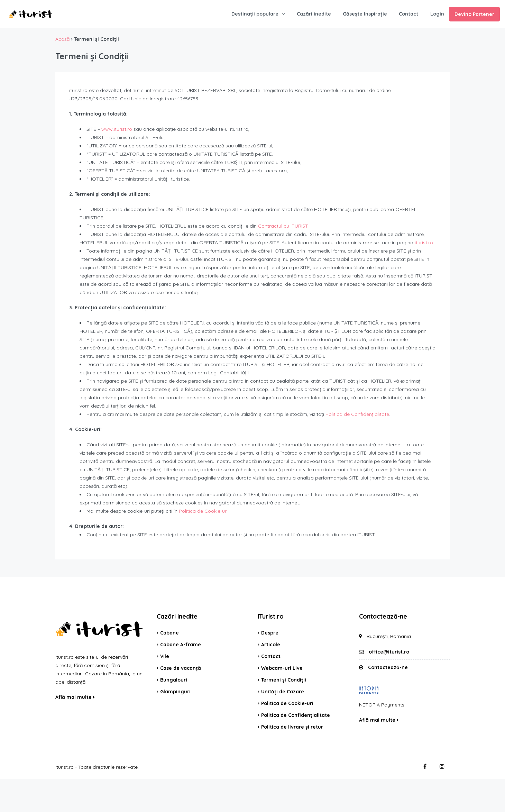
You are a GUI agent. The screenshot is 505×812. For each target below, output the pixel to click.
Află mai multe (75, 697)
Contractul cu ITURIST (283, 226)
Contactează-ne (388, 667)
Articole (271, 645)
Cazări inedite (314, 14)
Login (437, 14)
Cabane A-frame (181, 645)
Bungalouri (174, 680)
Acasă (62, 39)
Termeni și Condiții (284, 680)
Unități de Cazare (283, 692)
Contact (408, 14)
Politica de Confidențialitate (357, 414)
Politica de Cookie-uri (203, 511)
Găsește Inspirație (365, 14)
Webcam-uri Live (282, 668)
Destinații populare (255, 14)
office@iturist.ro (389, 652)
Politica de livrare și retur (292, 727)
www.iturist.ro (117, 129)
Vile (165, 656)
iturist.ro (424, 243)
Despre (270, 633)
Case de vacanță (181, 668)
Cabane (169, 633)
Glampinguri (175, 692)
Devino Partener (474, 14)
